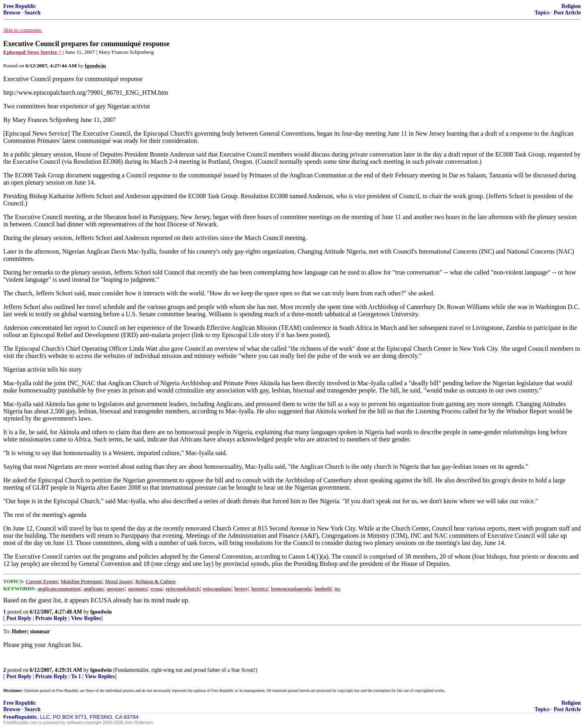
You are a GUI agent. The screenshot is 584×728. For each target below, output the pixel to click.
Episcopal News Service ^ (32, 52)
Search (33, 13)
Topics (542, 13)
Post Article (567, 13)
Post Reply (19, 618)
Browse (12, 13)
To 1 (76, 676)
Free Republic (20, 6)
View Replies (86, 618)
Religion (571, 6)
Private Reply (51, 618)
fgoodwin (101, 612)
